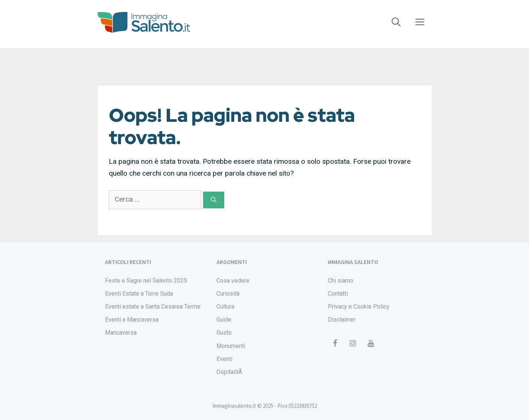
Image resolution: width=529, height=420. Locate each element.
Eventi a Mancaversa (132, 320)
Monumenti (231, 346)
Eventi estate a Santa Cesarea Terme (153, 307)
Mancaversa (121, 333)
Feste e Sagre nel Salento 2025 (146, 281)
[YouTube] (371, 344)
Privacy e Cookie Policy (359, 307)
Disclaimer (342, 320)
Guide (224, 320)
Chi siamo (341, 281)
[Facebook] (335, 344)
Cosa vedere (233, 281)
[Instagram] (353, 344)
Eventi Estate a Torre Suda (139, 294)
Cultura (225, 307)
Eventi (224, 359)
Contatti (338, 294)
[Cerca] (214, 200)
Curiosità (228, 294)
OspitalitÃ (230, 372)
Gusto (224, 333)
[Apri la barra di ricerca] (396, 22)
